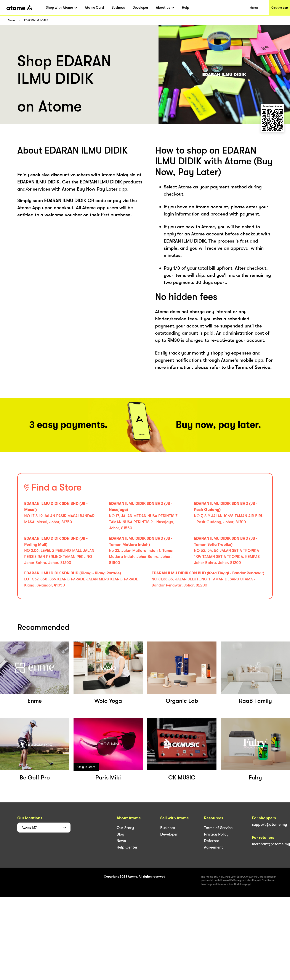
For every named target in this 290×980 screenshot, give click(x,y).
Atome (11, 20)
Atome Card (94, 8)
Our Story (125, 828)
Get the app (280, 8)
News (121, 841)
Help (185, 8)
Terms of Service (218, 828)
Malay (254, 8)
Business (118, 8)
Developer (140, 8)
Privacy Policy (216, 834)
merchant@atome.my (271, 844)
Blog (120, 834)
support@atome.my (269, 824)
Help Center (127, 847)
